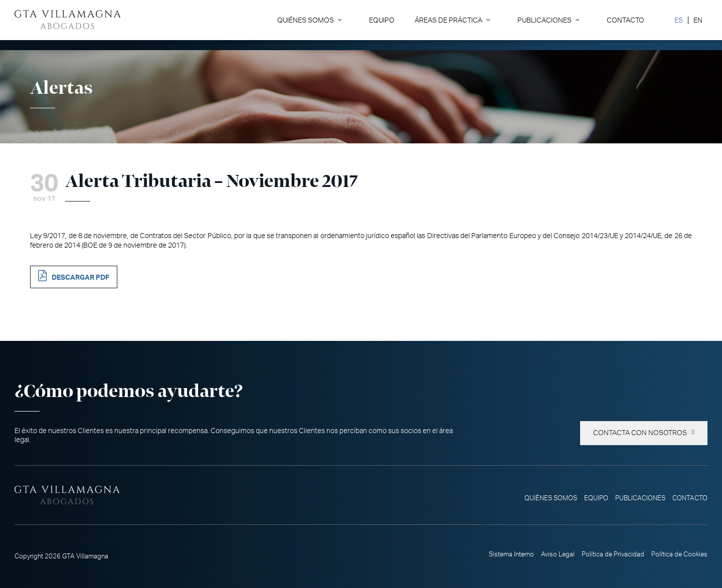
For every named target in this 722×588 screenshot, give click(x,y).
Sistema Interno (511, 554)
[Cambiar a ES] (679, 20)
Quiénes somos (306, 20)
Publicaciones (545, 20)
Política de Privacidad (613, 554)
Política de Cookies (679, 554)
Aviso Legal (558, 554)
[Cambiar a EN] (698, 20)
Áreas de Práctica (448, 20)
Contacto (625, 20)
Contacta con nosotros (640, 433)
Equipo (382, 20)
